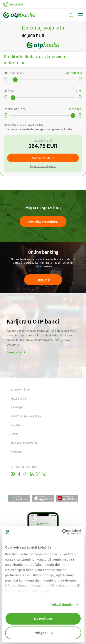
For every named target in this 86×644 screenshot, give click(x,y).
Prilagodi (43, 633)
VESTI (14, 434)
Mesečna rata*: (43, 140)
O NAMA (16, 425)
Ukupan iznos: (14, 73)
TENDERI (16, 452)
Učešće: (9, 91)
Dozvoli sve (43, 619)
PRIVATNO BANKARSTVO (26, 416)
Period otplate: (15, 109)
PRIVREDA (17, 408)
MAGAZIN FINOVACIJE (24, 443)
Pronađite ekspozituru (43, 222)
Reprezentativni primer (43, 166)
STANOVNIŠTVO (20, 390)
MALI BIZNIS (19, 399)
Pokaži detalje (62, 605)
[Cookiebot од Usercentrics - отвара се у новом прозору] (62, 532)
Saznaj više (43, 280)
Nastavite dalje (43, 158)
